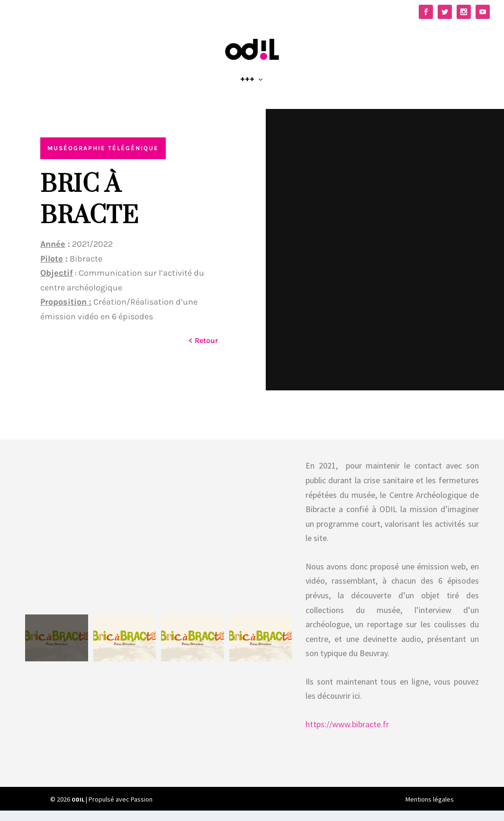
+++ (247, 91)
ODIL (78, 809)
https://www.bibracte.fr (347, 734)
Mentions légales (430, 810)
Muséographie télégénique (103, 158)
